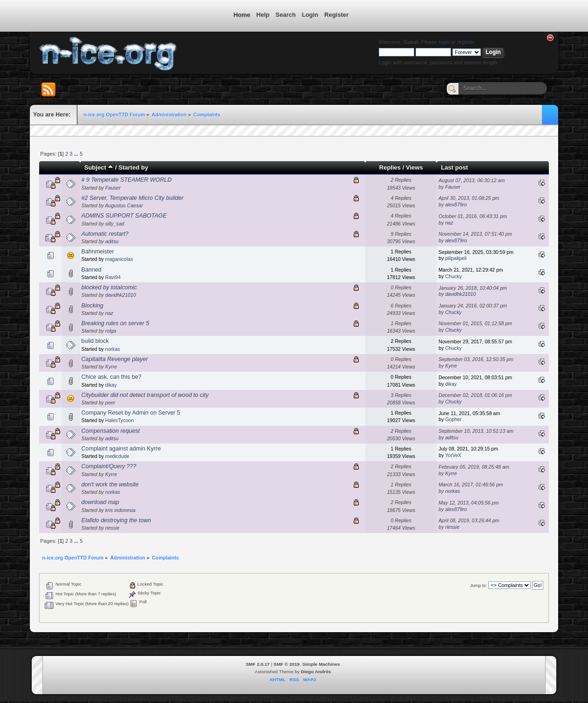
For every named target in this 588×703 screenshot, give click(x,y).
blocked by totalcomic (109, 287)
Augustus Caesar (124, 205)
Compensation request (111, 431)
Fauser (113, 188)
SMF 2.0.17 (258, 664)
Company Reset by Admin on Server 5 (131, 413)
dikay (111, 385)
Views (414, 167)
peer (110, 403)
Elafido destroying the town (116, 520)
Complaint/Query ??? (109, 466)
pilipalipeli (456, 258)
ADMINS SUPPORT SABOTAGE (124, 216)
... (77, 154)
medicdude (117, 456)
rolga (111, 331)
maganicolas (119, 259)
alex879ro (456, 205)
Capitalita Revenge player (115, 359)
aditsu (112, 241)
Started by (133, 167)
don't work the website (110, 485)
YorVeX (453, 455)
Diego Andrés (316, 672)
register (466, 42)
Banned (92, 270)
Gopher (453, 419)
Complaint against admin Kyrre (121, 449)
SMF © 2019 (287, 664)
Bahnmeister (98, 252)
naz (449, 223)
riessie (113, 528)
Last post (454, 167)
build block (95, 341)
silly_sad (115, 224)
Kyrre (111, 367)
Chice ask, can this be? (112, 377)
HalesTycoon (120, 420)
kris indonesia (120, 510)
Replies (390, 167)
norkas (113, 349)
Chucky (453, 276)
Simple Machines (321, 664)
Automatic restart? (105, 234)
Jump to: (479, 585)
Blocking (92, 306)
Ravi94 (113, 277)
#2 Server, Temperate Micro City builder (133, 198)
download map (100, 502)
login (444, 42)
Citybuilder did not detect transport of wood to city (145, 395)
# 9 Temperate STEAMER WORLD (127, 180)
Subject (99, 167)
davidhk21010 (121, 295)
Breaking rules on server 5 (116, 323)
